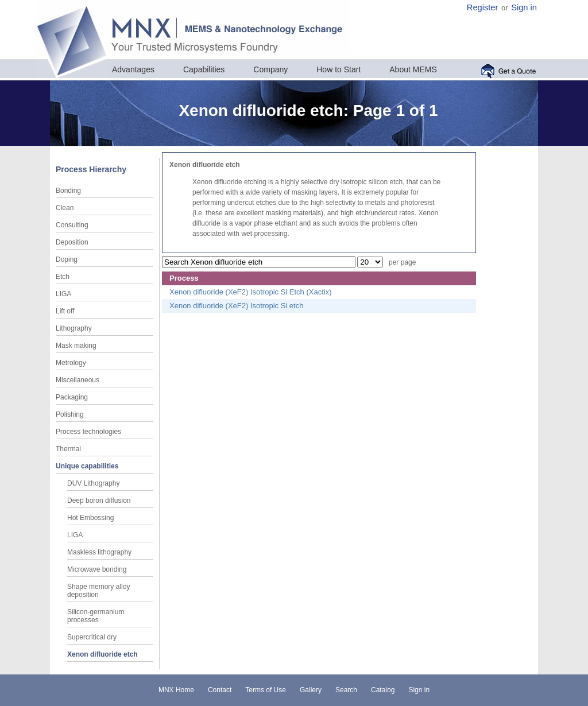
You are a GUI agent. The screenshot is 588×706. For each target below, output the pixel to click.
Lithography (74, 328)
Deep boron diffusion (99, 501)
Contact (220, 690)
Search (346, 690)
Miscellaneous (78, 380)
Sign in (524, 7)
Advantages (133, 69)
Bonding (68, 191)
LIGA (63, 294)
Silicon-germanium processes (96, 616)
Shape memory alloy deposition (98, 591)
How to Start (339, 69)
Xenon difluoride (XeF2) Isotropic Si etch (236, 306)
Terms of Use (266, 690)
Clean (65, 208)
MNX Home (176, 690)
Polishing (70, 414)
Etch (63, 277)
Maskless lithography (99, 552)
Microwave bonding (97, 569)
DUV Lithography (93, 483)
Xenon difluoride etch (102, 654)
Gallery (311, 690)
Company (270, 69)
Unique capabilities (87, 466)
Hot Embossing (90, 518)
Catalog (383, 690)
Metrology (71, 363)
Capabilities (204, 69)
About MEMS (413, 69)
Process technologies (88, 432)
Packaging (72, 397)
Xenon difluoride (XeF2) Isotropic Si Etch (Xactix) (251, 292)
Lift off (65, 311)
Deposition (72, 242)
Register (483, 7)
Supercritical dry (92, 637)
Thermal (68, 449)
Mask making (76, 346)
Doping (67, 259)
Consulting (72, 225)
